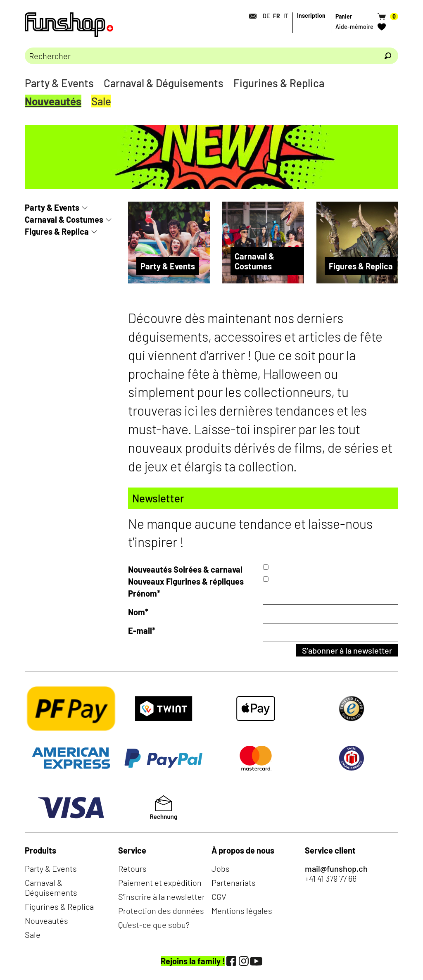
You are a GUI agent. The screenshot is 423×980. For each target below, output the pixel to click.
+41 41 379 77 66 (331, 878)
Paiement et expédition (160, 882)
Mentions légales (242, 911)
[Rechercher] (388, 56)
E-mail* (142, 630)
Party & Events (59, 83)
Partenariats (234, 882)
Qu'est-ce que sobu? (154, 925)
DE (266, 16)
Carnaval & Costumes (64, 219)
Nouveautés (53, 101)
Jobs (221, 868)
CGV (219, 897)
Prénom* (144, 593)
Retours (132, 868)
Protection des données (161, 911)
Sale (101, 101)
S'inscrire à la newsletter (162, 897)
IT (286, 16)
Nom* (138, 612)
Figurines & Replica (279, 83)
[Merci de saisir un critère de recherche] (201, 56)
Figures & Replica (57, 231)
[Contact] (250, 16)
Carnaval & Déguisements (164, 83)
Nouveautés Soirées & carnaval (185, 569)
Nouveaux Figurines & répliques (186, 581)
